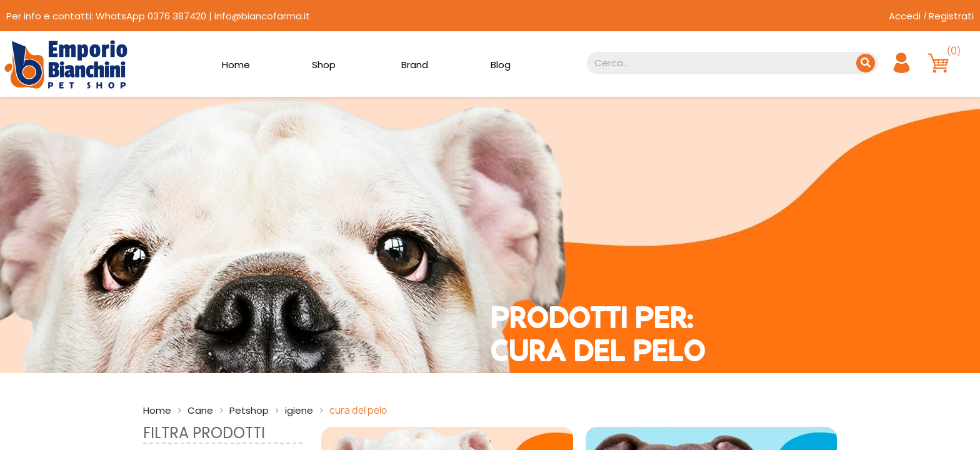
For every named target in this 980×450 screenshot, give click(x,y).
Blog (501, 65)
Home (236, 65)
